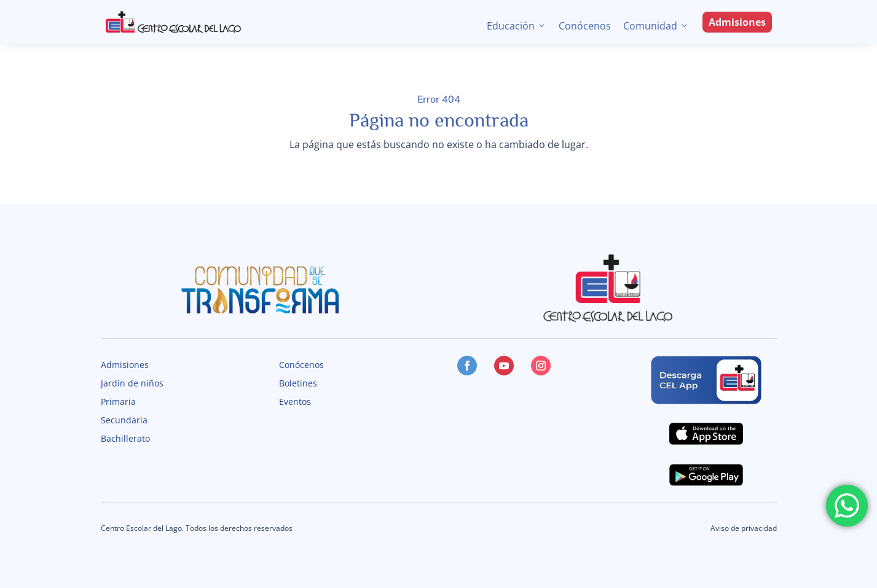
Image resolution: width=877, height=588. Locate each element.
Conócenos (585, 26)
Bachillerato (125, 439)
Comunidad (656, 26)
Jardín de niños (132, 384)
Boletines (298, 384)
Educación (517, 26)
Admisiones (737, 22)
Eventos (295, 402)
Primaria (118, 402)
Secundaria (124, 421)
